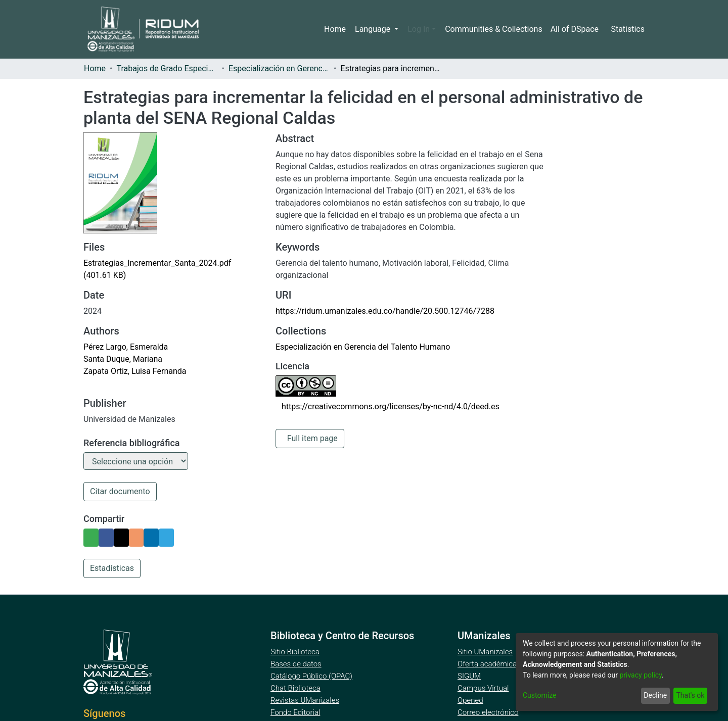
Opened (472, 702)
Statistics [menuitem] (628, 29)
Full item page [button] (312, 439)
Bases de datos (297, 665)
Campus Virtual (483, 690)
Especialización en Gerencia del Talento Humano (282, 69)
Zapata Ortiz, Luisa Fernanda (133, 371)
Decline (653, 695)
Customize (539, 695)
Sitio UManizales (485, 653)
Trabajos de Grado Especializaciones (168, 69)
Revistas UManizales (305, 702)
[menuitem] (576, 29)
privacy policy (646, 675)
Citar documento (119, 493)
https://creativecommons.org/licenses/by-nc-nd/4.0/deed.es (386, 407)
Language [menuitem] (377, 29)
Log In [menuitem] (421, 29)
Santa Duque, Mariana (122, 359)
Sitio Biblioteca (296, 653)
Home (339, 29)
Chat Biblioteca (296, 690)
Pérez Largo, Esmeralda (125, 347)
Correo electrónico (489, 714)
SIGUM (469, 678)
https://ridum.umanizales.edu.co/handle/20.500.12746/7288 (382, 311)
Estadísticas (111, 570)
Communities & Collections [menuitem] (494, 29)
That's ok (689, 695)
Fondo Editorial (296, 714)
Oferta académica (488, 665)
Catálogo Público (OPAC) (313, 678)
